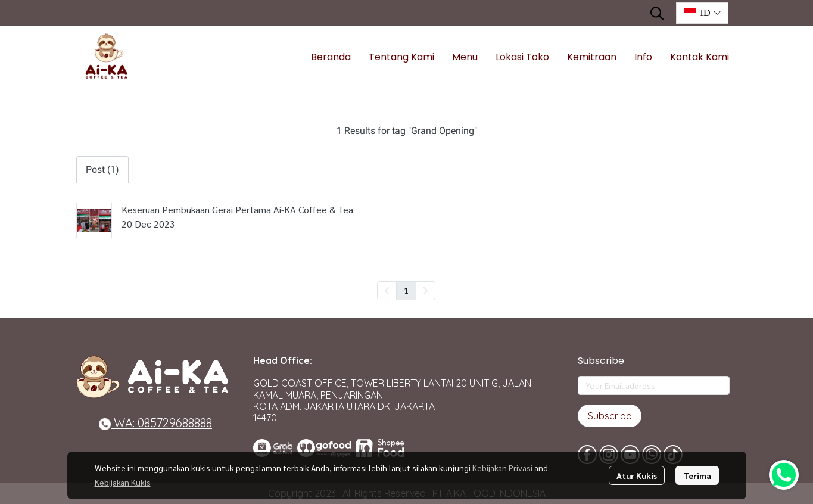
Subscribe (610, 416)
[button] (657, 13)
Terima (697, 475)
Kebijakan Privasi (502, 468)
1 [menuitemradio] (406, 290)
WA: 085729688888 (155, 423)
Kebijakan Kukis (123, 482)
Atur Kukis (637, 475)
